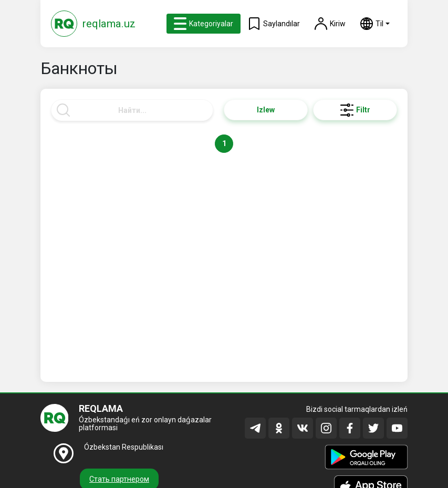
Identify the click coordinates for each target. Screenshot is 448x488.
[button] (375, 24)
